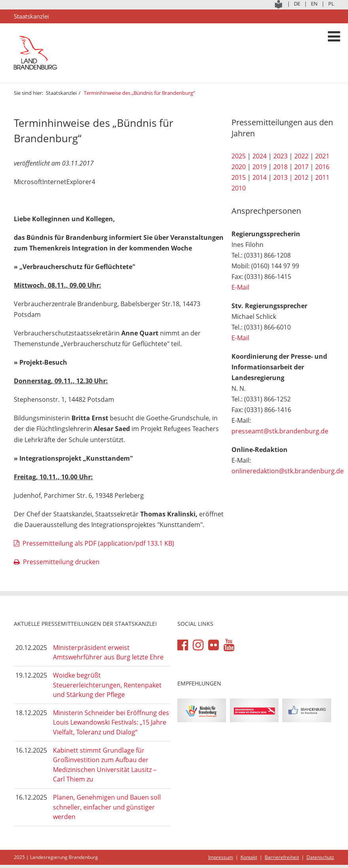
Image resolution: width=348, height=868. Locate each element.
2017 (301, 167)
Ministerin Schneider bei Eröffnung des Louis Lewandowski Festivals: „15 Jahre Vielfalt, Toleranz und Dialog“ (111, 722)
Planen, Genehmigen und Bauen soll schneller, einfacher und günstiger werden (107, 807)
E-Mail (240, 287)
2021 (322, 156)
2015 (239, 177)
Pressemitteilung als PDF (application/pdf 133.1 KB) (98, 543)
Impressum (221, 857)
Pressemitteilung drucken (61, 562)
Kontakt (249, 857)
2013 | (283, 177)
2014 (260, 177)
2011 (322, 177)
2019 (260, 167)
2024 (260, 156)
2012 (301, 177)
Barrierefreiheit (282, 857)
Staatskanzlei (61, 93)
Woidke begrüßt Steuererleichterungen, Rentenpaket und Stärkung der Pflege (107, 685)
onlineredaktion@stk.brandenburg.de (288, 471)
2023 (280, 156)
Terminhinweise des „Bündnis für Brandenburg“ (139, 93)
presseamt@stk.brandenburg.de (280, 431)
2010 (239, 188)
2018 (280, 167)
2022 (301, 156)
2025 (239, 156)
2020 (239, 167)
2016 (322, 167)
